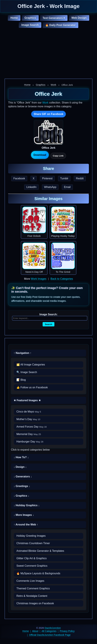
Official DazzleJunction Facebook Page (50, 635)
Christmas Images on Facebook (35, 603)
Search (48, 324)
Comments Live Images (30, 581)
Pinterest (47, 178)
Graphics (30, 18)
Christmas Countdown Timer (33, 543)
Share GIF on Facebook (48, 114)
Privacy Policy (67, 631)
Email (67, 187)
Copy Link (58, 156)
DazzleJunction (53, 628)
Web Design (79, 18)
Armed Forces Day (32, 427)
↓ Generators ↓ (23, 477)
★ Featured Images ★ (27, 400)
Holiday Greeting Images (31, 536)
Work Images (39, 279)
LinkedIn (31, 187)
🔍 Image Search (27, 372)
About (35, 631)
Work (53, 85)
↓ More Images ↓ (24, 515)
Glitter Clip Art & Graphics (32, 558)
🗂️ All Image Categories (31, 365)
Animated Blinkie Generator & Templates (40, 551)
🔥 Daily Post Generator (60, 25)
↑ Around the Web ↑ (26, 525)
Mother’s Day (28, 419)
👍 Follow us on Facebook (32, 387)
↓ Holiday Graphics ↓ (27, 505)
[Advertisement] (48, 54)
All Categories (49, 631)
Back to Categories (62, 279)
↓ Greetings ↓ (22, 486)
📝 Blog (21, 380)
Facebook (19, 178)
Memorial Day (29, 434)
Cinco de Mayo (29, 412)
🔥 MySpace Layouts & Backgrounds (38, 573)
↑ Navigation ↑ (22, 353)
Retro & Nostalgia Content (32, 596)
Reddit (80, 178)
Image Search (30, 25)
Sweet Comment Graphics (32, 566)
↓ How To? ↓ (21, 457)
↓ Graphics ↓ (21, 496)
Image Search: (48, 314)
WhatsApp (50, 187)
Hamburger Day (30, 442)
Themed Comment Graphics (33, 588)
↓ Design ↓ (20, 467)
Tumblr (64, 178)
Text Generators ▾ (54, 18)
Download (40, 155)
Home (14, 18)
